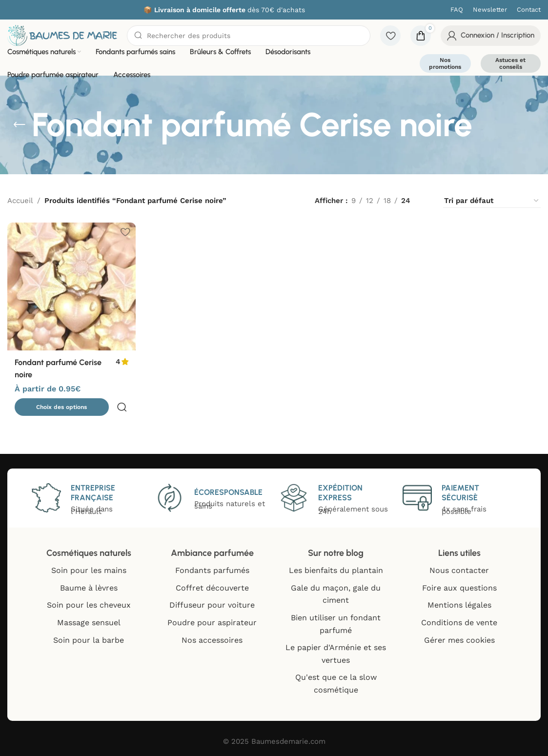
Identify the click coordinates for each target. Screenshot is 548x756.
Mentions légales (459, 605)
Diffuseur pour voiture (212, 605)
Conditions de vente (459, 623)
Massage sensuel (89, 623)
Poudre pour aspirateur (212, 623)
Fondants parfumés (212, 570)
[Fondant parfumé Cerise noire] (70, 286)
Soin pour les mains (89, 570)
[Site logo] (62, 35)
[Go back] (20, 125)
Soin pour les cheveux (89, 605)
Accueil (20, 201)
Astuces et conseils (510, 63)
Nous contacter (459, 570)
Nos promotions (445, 63)
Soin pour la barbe (89, 640)
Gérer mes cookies (459, 640)
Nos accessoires (212, 640)
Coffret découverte (212, 588)
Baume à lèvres (89, 588)
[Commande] (492, 201)
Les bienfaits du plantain (336, 570)
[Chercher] (249, 36)
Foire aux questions (459, 588)
